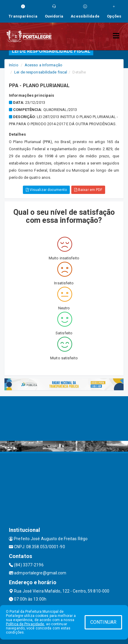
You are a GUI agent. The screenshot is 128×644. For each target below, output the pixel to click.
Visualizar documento (46, 190)
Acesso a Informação (44, 65)
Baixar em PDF (88, 190)
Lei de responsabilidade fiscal (41, 72)
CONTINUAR (103, 622)
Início (14, 65)
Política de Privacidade (25, 624)
